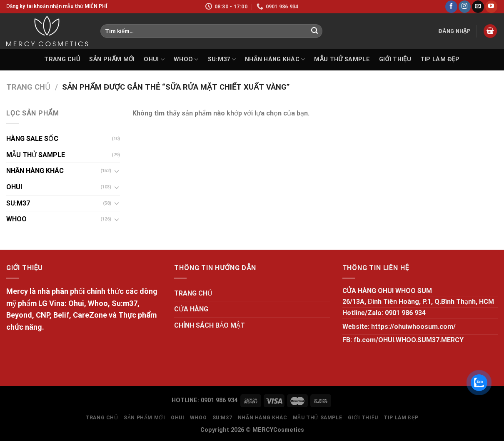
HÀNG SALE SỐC (32, 139)
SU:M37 (222, 59)
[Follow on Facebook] (451, 7)
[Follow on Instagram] (465, 7)
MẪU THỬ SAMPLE (342, 59)
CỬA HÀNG (191, 309)
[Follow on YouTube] (491, 7)
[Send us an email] (478, 7)
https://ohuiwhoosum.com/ (413, 327)
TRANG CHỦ (62, 59)
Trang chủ (28, 87)
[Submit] (315, 31)
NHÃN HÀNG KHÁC (275, 59)
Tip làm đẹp (440, 59)
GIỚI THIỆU (395, 59)
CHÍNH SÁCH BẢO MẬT (210, 325)
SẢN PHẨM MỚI (112, 59)
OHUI (154, 59)
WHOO (186, 59)
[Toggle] (117, 171)
